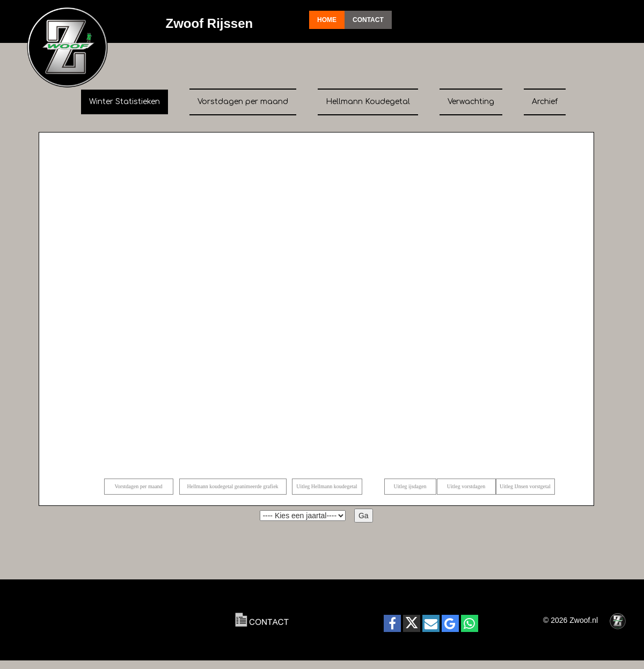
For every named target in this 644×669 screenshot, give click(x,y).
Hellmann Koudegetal (368, 102)
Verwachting (471, 102)
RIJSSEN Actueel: (102, 620)
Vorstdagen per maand (243, 102)
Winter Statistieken (125, 102)
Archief (545, 102)
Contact (368, 20)
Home (327, 20)
